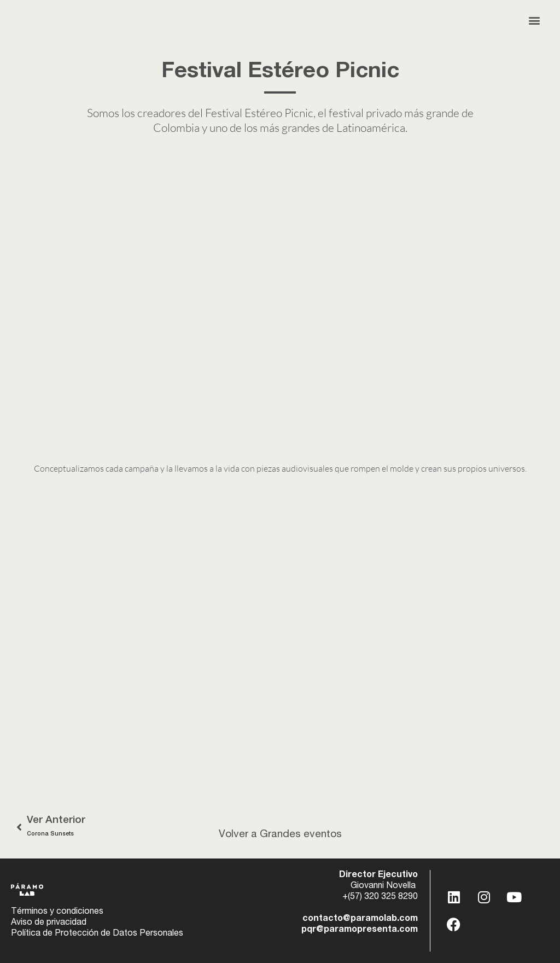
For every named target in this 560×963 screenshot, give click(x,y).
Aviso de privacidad (49, 923)
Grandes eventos (301, 835)
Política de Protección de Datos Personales (97, 934)
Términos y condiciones (57, 912)
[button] (535, 20)
